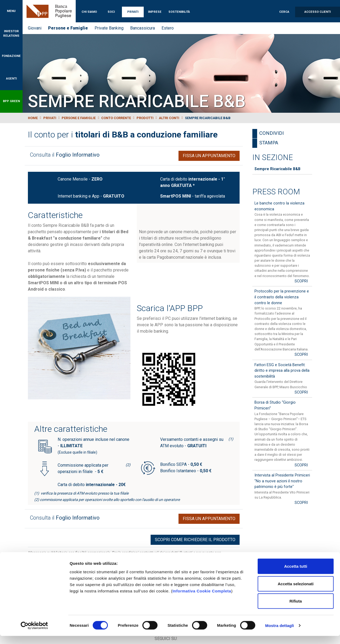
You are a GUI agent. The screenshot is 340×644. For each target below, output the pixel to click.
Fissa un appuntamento (209, 156)
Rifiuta (296, 609)
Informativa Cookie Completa (202, 599)
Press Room (276, 192)
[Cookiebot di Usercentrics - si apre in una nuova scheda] (34, 634)
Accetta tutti (296, 574)
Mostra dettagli (279, 633)
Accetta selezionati (296, 592)
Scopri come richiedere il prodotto (195, 540)
